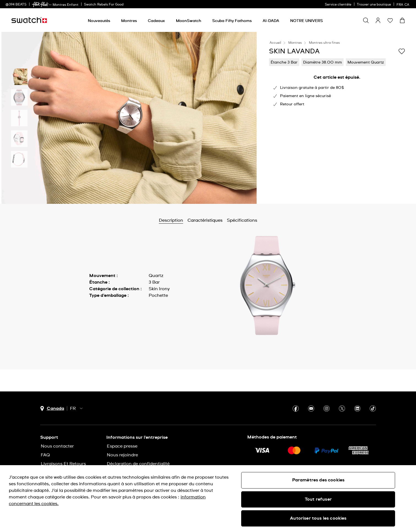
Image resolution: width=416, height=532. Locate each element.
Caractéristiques (205, 220)
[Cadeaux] (156, 21)
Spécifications (242, 220)
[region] (208, 499)
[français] (403, 4)
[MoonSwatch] (189, 21)
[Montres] (129, 21)
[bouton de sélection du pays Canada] (52, 409)
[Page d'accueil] (29, 20)
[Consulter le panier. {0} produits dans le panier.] (402, 20)
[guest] (378, 20)
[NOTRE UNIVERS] (307, 21)
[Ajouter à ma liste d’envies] (402, 51)
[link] (40, 5)
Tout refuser (318, 499)
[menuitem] (99, 20)
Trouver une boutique (374, 5)
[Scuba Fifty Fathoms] (232, 21)
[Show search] (366, 20)
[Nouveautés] (99, 21)
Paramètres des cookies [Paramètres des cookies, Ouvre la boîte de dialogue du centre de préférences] (318, 480)
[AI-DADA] (271, 21)
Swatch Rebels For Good (104, 5)
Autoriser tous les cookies (318, 518)
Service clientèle (338, 5)
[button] (390, 20)
